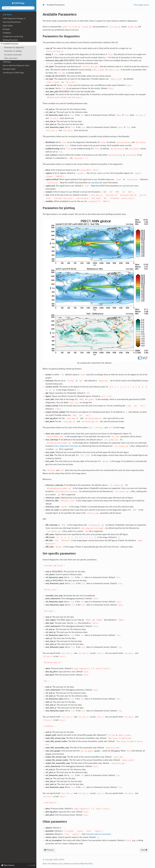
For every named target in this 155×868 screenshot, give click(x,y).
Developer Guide (9, 69)
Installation (7, 33)
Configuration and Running (13, 36)
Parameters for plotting (13, 51)
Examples (6, 29)
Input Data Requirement (12, 22)
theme (67, 864)
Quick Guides (8, 26)
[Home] (44, 5)
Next (144, 850)
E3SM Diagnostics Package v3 (14, 19)
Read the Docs (87, 864)
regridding (95, 183)
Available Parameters (10, 44)
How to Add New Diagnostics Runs (16, 66)
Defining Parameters (10, 40)
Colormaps (7, 62)
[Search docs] (18, 8)
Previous (49, 850)
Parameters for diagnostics (14, 48)
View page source (141, 5)
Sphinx (54, 864)
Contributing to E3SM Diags (13, 73)
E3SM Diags (19, 3)
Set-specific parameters (13, 55)
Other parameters (11, 58)
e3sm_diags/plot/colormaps (66, 446)
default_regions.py (98, 173)
